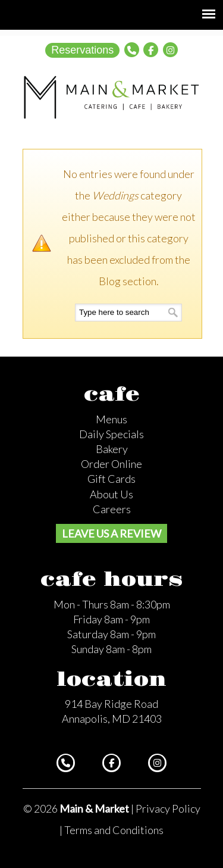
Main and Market (112, 97)
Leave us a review (111, 533)
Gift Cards (111, 479)
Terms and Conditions (114, 830)
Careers (112, 509)
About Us (111, 494)
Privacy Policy (168, 808)
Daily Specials (111, 434)
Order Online (111, 464)
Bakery (112, 449)
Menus (111, 419)
